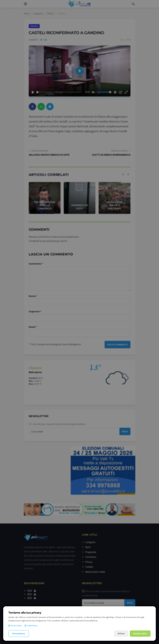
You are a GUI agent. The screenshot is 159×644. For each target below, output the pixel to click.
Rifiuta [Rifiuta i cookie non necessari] (121, 634)
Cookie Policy (31, 625)
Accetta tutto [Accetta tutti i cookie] (140, 634)
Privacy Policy (15, 625)
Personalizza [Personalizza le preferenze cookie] (19, 634)
